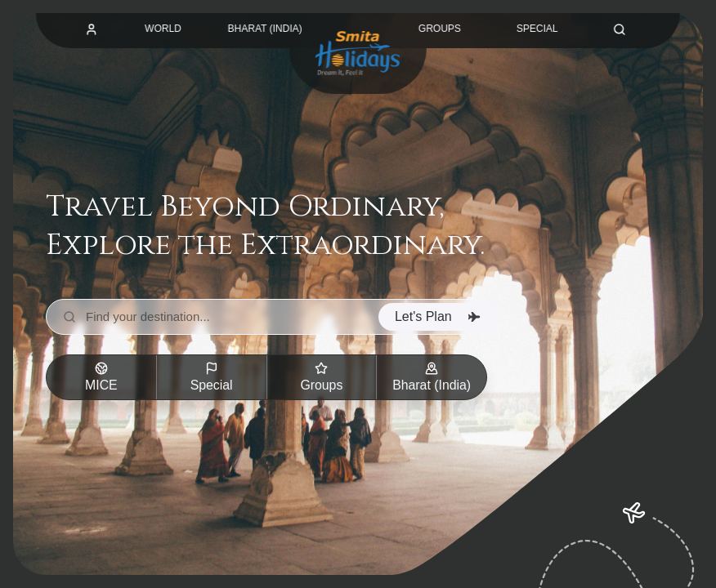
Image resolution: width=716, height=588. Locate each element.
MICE (101, 377)
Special (211, 377)
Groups (321, 377)
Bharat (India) (432, 377)
